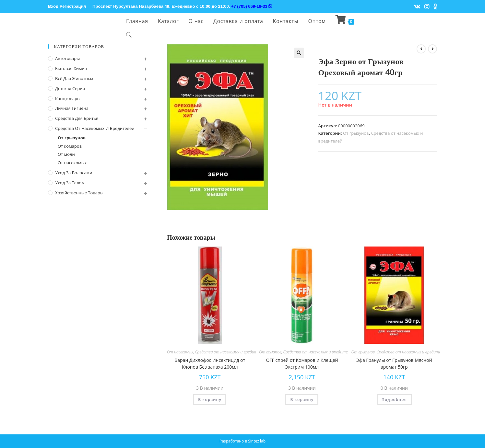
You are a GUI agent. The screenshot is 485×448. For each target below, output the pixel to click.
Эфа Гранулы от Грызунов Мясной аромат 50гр (394, 363)
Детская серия (70, 88)
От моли (66, 154)
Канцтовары (68, 98)
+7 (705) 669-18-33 (252, 6)
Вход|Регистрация (67, 6)
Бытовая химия (71, 68)
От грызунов (356, 133)
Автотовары (67, 58)
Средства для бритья (77, 118)
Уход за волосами (74, 173)
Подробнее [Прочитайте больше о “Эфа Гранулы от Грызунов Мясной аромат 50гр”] (394, 400)
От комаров (270, 352)
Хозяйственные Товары (79, 193)
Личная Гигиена (72, 108)
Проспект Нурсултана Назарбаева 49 (131, 6)
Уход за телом (70, 183)
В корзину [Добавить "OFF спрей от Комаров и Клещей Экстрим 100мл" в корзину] (302, 400)
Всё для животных (74, 78)
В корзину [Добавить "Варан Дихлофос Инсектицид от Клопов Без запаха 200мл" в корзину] (210, 400)
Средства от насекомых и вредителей (230, 352)
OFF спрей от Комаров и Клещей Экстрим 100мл (302, 363)
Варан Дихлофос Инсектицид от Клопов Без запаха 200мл (210, 363)
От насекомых (180, 352)
